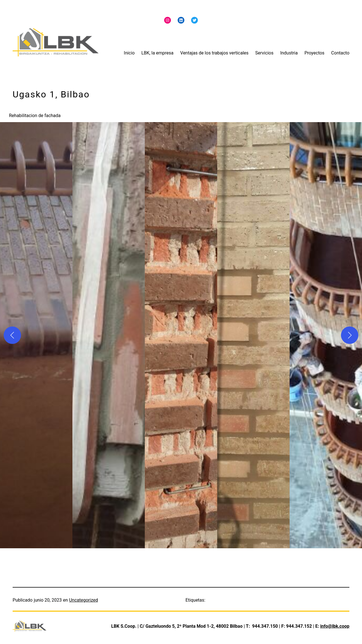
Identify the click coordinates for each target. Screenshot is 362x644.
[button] (36, 335)
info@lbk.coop (335, 626)
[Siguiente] (350, 335)
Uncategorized (83, 600)
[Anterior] (12, 335)
